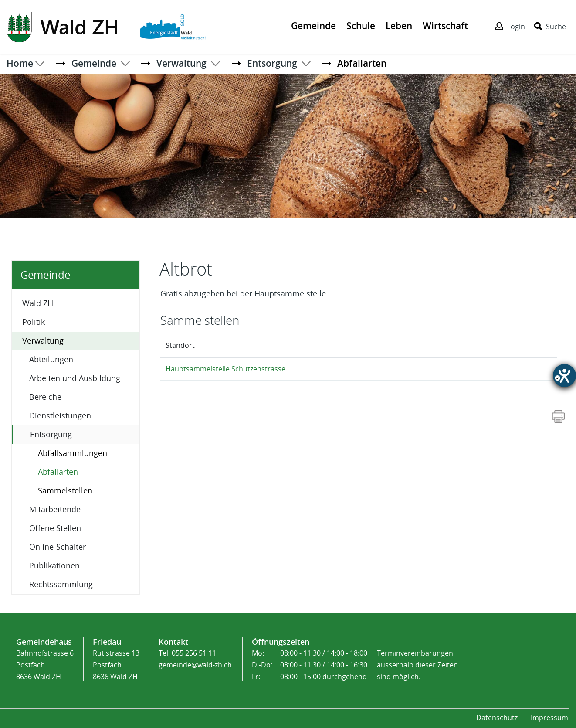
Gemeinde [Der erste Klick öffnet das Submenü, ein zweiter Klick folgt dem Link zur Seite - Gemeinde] (313, 26)
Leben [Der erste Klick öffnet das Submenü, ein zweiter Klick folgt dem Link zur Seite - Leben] (399, 26)
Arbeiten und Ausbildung (75, 378)
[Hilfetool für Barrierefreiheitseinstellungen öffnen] (564, 376)
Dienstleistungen (60, 416)
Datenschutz (497, 718)
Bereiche (45, 397)
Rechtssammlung (61, 585)
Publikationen (54, 566)
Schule (361, 26)
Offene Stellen (55, 528)
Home (20, 63)
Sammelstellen (65, 491)
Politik (34, 322)
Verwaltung (43, 341)
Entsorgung (51, 435)
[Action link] (63, 26)
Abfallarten (81, 471)
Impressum (549, 718)
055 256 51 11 (194, 653)
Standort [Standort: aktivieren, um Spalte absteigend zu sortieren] (180, 345)
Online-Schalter (58, 547)
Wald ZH (38, 303)
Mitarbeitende (55, 510)
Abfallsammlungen (73, 453)
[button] (94, 63)
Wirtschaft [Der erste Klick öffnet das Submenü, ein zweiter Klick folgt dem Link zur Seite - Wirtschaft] (445, 26)
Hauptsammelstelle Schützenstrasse (225, 369)
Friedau (107, 642)
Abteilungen (51, 360)
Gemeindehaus (44, 642)
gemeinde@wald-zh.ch (195, 665)
